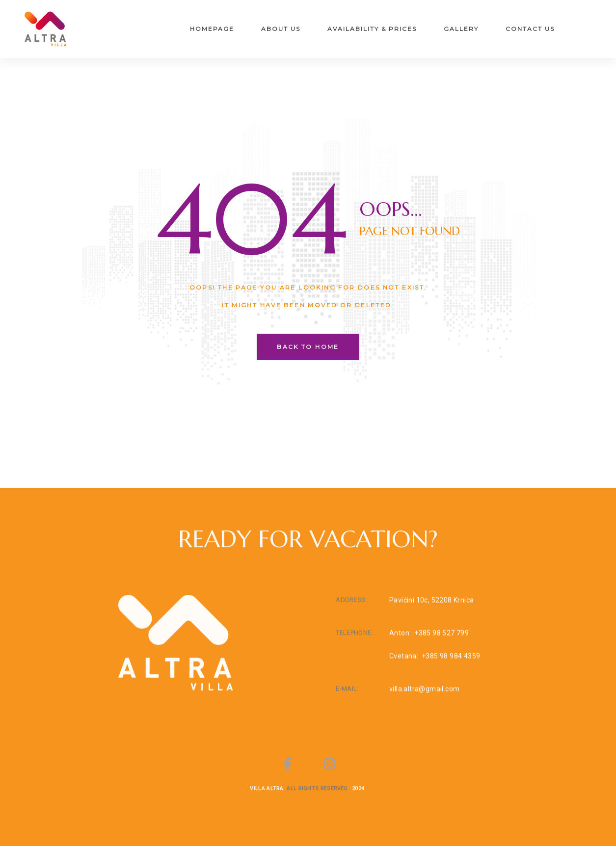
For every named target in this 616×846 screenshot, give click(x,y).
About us (281, 29)
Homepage (212, 29)
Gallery (461, 29)
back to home (308, 347)
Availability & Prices (372, 29)
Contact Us (530, 29)
